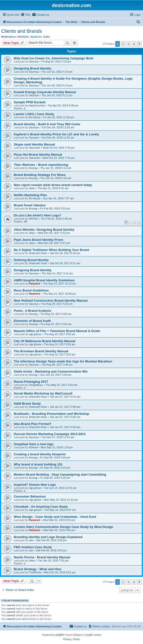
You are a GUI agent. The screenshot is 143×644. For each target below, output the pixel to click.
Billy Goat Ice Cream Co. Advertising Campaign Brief (54, 58)
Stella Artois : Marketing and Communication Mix (51, 371)
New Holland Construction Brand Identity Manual (51, 301)
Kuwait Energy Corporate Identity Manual (45, 92)
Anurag (33, 168)
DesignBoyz (36, 385)
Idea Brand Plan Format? (33, 424)
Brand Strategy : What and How (37, 569)
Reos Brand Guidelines (31, 290)
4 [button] (134, 44)
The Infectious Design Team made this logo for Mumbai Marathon (63, 361)
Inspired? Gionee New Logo (35, 485)
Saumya (34, 62)
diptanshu (36, 37)
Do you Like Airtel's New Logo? (37, 215)
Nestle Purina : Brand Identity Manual (42, 557)
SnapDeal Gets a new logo (34, 444)
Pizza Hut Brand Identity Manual (38, 155)
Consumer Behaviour (30, 496)
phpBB (59, 635)
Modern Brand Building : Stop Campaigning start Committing (60, 474)
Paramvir (34, 284)
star (31, 540)
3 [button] (128, 44)
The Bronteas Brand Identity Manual (41, 351)
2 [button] (123, 44)
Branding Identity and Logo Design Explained (48, 537)
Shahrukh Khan (38, 253)
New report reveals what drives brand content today (53, 185)
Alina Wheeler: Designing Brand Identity (44, 230)
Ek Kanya (34, 117)
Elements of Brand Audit (32, 321)
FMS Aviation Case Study (33, 547)
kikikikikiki (23, 37)
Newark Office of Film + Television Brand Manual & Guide (57, 331)
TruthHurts (35, 572)
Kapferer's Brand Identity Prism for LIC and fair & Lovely (56, 134)
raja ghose (35, 334)
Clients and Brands (22, 31)
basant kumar (37, 105)
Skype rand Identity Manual (34, 144)
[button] (139, 44)
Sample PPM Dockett (30, 102)
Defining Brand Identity (31, 260)
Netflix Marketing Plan (30, 195)
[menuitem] (26, 15)
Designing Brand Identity (33, 68)
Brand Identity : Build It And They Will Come (47, 124)
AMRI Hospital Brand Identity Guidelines (44, 280)
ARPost (33, 219)
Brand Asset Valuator (30, 205)
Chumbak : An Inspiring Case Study (41, 507)
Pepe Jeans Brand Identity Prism (38, 240)
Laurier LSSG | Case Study (34, 114)
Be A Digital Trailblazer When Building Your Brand (51, 250)
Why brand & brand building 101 (38, 464)
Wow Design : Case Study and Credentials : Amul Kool (55, 517)
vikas (32, 188)
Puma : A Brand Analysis (32, 311)
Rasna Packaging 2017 (31, 382)
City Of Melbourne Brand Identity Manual (44, 341)
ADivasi (33, 447)
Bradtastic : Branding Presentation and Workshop (51, 414)
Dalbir (47, 37)
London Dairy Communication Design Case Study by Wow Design (63, 527)
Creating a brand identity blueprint (40, 454)
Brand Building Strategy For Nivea (40, 175)
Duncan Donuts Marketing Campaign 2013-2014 (50, 434)
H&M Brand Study (27, 404)
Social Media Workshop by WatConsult (43, 393)
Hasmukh (34, 148)
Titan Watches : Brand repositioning (41, 165)
